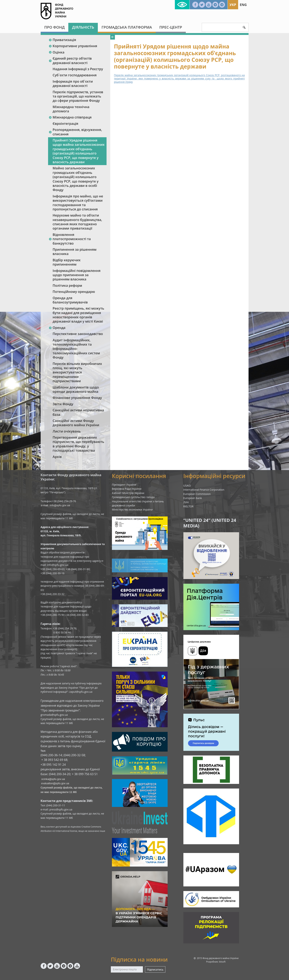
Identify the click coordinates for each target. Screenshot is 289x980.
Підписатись (155, 970)
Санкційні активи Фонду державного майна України (76, 423)
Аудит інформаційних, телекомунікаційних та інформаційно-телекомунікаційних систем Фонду (76, 349)
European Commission (197, 494)
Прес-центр (171, 27)
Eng (243, 5)
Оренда (57, 328)
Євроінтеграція (66, 123)
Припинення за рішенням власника (75, 252)
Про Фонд (55, 27)
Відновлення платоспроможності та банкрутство (70, 239)
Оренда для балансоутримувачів (70, 300)
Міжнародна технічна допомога (71, 109)
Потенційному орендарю (74, 292)
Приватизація (62, 40)
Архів (57, 457)
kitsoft (222, 962)
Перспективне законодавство (78, 334)
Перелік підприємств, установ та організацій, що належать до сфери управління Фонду (78, 96)
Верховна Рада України (127, 489)
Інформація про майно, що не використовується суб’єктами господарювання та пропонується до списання (78, 203)
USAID (187, 486)
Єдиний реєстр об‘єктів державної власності (70, 60)
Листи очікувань (67, 431)
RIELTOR (188, 506)
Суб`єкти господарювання (75, 75)
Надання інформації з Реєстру (78, 69)
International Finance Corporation (204, 490)
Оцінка (57, 52)
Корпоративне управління (73, 46)
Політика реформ (67, 285)
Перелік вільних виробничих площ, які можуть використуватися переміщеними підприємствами (77, 372)
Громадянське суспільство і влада (133, 497)
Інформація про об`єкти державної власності (73, 83)
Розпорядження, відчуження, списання (75, 132)
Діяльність (83, 27)
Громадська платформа (127, 27)
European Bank (193, 498)
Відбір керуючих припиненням (67, 262)
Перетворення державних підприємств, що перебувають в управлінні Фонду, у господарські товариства (79, 444)
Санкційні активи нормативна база (78, 412)
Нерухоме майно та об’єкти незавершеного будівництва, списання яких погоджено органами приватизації (77, 222)
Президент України (124, 485)
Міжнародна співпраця (70, 117)
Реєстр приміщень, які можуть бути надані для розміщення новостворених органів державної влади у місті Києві (79, 315)
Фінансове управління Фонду (77, 398)
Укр (233, 5)
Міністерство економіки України (132, 509)
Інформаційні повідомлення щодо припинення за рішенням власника (77, 275)
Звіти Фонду (63, 404)
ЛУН (186, 502)
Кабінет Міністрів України (128, 493)
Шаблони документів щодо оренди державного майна (76, 389)
